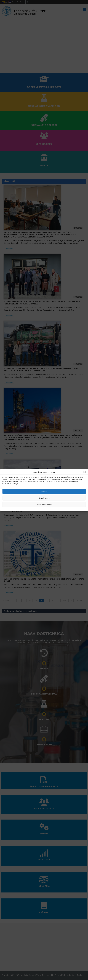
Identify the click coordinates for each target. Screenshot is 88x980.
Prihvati (44, 491)
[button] (84, 472)
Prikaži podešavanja (44, 504)
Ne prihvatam (44, 498)
